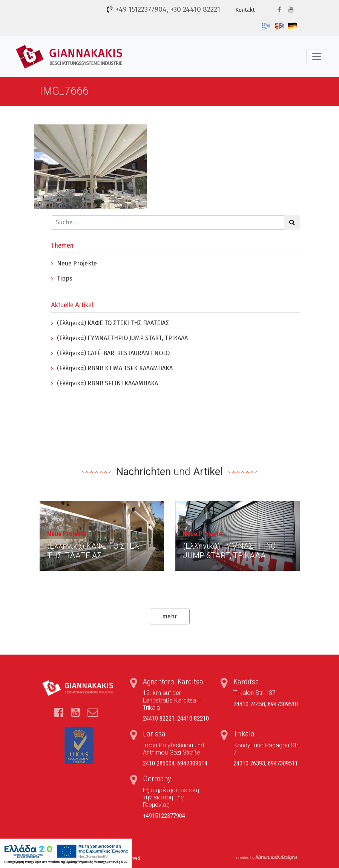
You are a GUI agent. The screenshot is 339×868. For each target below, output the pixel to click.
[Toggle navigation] (317, 57)
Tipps (65, 278)
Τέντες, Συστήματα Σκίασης (70, 57)
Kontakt (245, 10)
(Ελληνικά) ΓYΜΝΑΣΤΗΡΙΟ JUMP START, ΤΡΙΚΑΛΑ (122, 338)
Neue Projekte (77, 263)
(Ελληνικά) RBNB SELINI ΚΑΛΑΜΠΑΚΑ (107, 383)
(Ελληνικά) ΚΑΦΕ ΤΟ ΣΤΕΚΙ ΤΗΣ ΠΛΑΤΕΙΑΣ (113, 323)
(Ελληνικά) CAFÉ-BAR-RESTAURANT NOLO (113, 353)
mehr (170, 616)
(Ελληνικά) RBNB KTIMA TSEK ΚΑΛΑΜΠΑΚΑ (115, 368)
